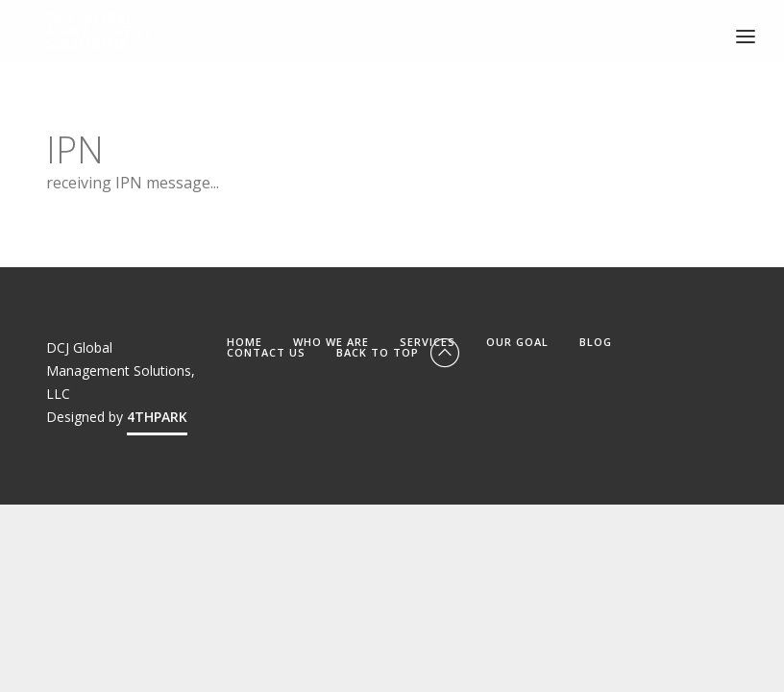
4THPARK (157, 417)
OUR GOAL (517, 342)
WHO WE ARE (331, 342)
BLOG (596, 342)
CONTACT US (266, 352)
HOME (245, 342)
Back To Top (400, 352)
